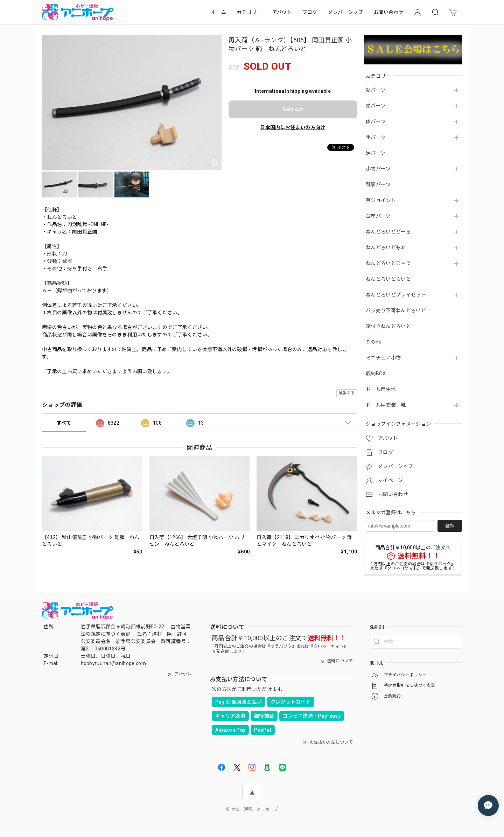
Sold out (293, 109)
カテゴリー (249, 12)
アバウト (282, 12)
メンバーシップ (345, 12)
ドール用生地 (381, 389)
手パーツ (376, 137)
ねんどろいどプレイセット (396, 295)
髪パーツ (376, 90)
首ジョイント (381, 200)
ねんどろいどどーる (388, 232)
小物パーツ (378, 169)
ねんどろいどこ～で (388, 263)
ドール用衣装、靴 (386, 405)
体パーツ (376, 121)
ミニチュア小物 (383, 358)
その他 (373, 342)
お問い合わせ (388, 12)
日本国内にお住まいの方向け (293, 127)
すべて (64, 423)
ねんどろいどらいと (388, 279)
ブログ (310, 12)
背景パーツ (378, 184)
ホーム (219, 12)
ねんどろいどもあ (386, 247)
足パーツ (376, 153)
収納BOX (376, 374)
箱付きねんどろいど (388, 326)
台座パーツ (378, 216)
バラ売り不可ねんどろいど (396, 311)
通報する (347, 393)
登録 (450, 526)
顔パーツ (376, 106)
